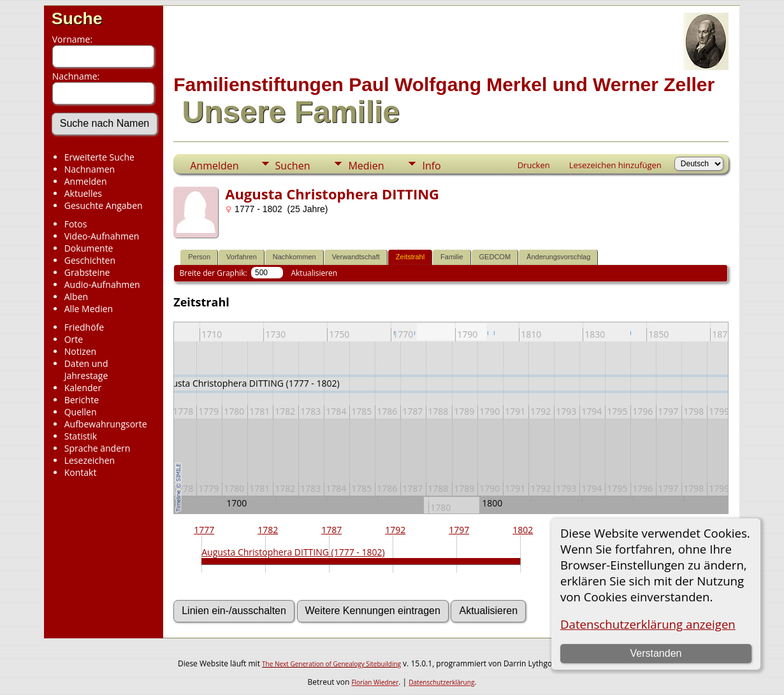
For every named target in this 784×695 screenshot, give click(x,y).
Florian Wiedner (375, 682)
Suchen (293, 166)
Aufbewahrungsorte (106, 424)
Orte (74, 339)
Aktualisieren (314, 273)
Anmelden (86, 181)
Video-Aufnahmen (102, 236)
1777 (204, 530)
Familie (452, 257)
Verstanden (656, 653)
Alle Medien (89, 309)
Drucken (534, 165)
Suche (77, 18)
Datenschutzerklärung (441, 682)
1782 (268, 530)
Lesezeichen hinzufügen (615, 165)
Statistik (81, 436)
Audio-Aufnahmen (102, 284)
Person (199, 257)
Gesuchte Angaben (104, 205)
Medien (366, 166)
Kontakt (81, 472)
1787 (331, 530)
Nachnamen (90, 169)
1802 (523, 530)
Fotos (76, 224)
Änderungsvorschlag (558, 257)
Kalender (83, 388)
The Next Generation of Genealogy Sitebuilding (331, 664)
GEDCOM (495, 257)
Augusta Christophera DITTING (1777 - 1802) (293, 552)
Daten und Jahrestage (86, 369)
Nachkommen (294, 257)
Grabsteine (87, 272)
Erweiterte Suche (99, 157)
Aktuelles (83, 193)
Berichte (82, 400)
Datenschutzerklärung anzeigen (648, 624)
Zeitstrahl (410, 257)
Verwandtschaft (356, 257)
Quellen (81, 412)
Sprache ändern (98, 448)
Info (431, 166)
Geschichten (90, 260)
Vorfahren (242, 257)
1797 (459, 530)
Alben (76, 297)
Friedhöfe (84, 327)
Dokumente (89, 248)
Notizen (81, 351)
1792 (395, 530)
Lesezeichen (90, 460)
